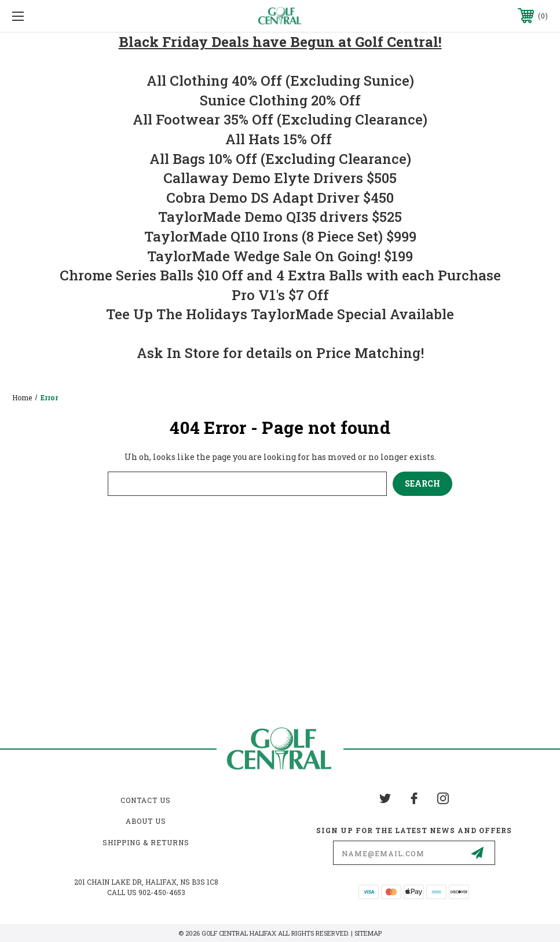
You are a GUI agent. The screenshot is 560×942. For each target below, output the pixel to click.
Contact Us (146, 800)
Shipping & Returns (146, 842)
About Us (146, 821)
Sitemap (368, 933)
